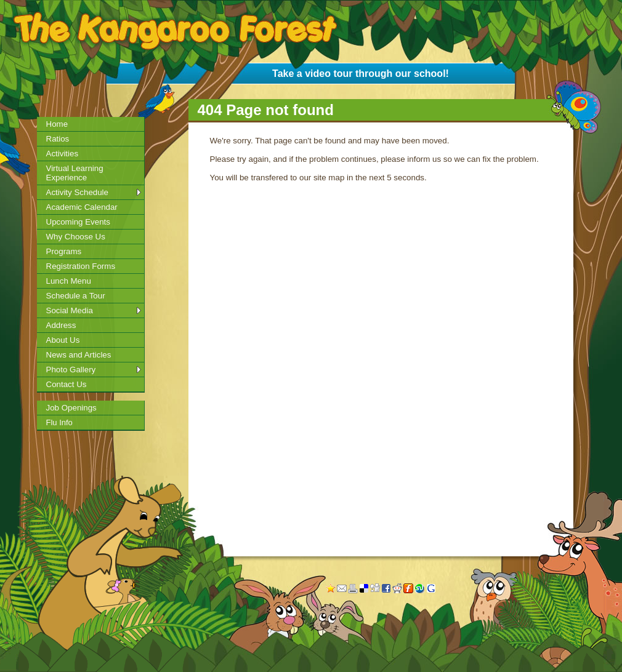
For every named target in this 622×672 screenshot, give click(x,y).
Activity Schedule (78, 192)
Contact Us (67, 384)
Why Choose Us (76, 237)
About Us (63, 340)
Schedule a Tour (76, 296)
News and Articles (79, 355)
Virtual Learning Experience (75, 173)
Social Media (70, 310)
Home (57, 124)
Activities (63, 154)
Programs (64, 251)
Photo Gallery (71, 370)
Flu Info (59, 422)
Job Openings (71, 408)
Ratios (58, 139)
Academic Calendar (82, 207)
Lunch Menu (69, 281)
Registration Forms (81, 266)
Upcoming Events (78, 222)
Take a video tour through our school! (361, 74)
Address (61, 325)
